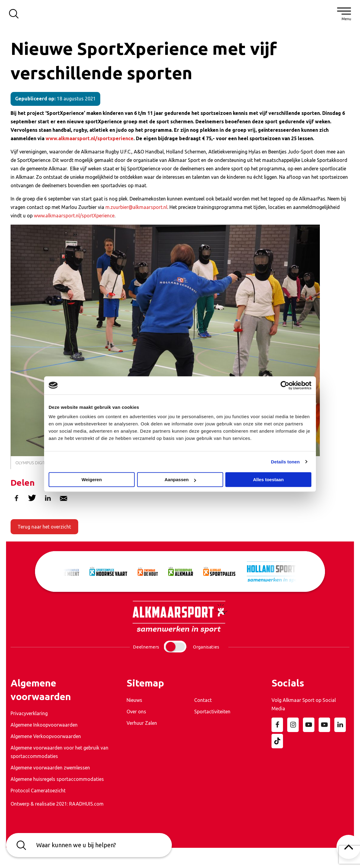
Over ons (136, 712)
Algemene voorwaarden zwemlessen (50, 768)
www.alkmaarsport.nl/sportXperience (74, 216)
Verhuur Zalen (142, 723)
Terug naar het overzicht (44, 527)
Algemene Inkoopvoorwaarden (44, 725)
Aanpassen (180, 480)
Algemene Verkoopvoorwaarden (46, 736)
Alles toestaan (268, 480)
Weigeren (92, 480)
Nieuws (134, 700)
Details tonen (285, 462)
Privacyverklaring (29, 713)
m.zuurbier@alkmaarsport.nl (136, 207)
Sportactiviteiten (212, 712)
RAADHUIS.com (86, 804)
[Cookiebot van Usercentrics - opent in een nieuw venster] (285, 385)
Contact (203, 700)
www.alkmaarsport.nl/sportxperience (90, 138)
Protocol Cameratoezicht (38, 791)
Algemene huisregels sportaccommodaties (57, 779)
